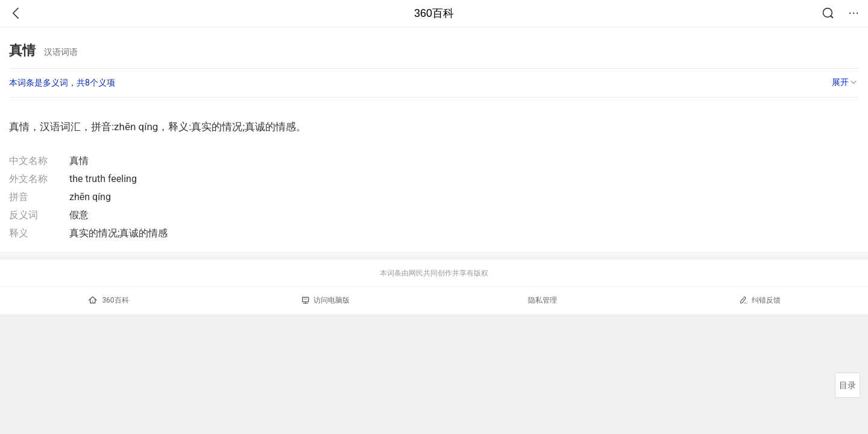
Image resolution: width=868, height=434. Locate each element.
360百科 (434, 13)
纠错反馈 (760, 300)
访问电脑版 (326, 300)
